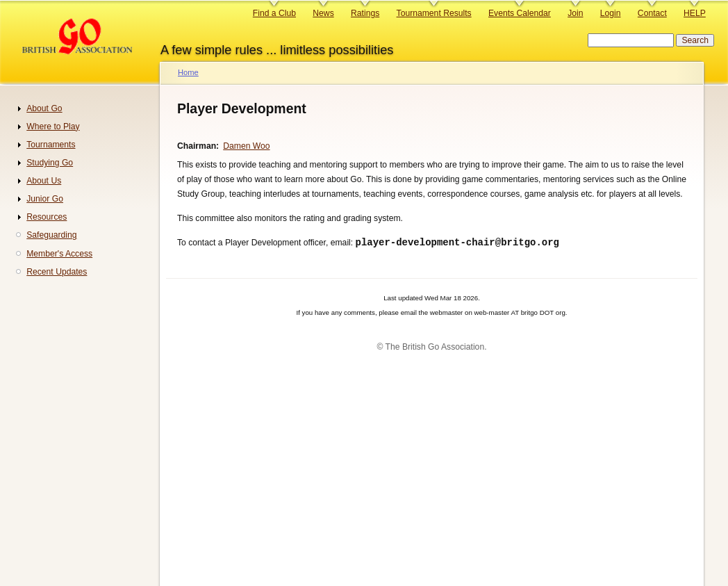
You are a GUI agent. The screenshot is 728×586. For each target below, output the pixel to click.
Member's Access (59, 254)
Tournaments (51, 145)
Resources (47, 217)
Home (188, 72)
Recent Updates (57, 272)
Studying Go (50, 163)
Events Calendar (520, 13)
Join (575, 13)
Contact (652, 13)
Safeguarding (51, 235)
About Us (44, 181)
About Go (44, 108)
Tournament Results (434, 13)
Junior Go (45, 199)
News (323, 13)
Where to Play (53, 127)
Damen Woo (246, 146)
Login (611, 13)
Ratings (365, 13)
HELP (695, 13)
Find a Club (274, 13)
